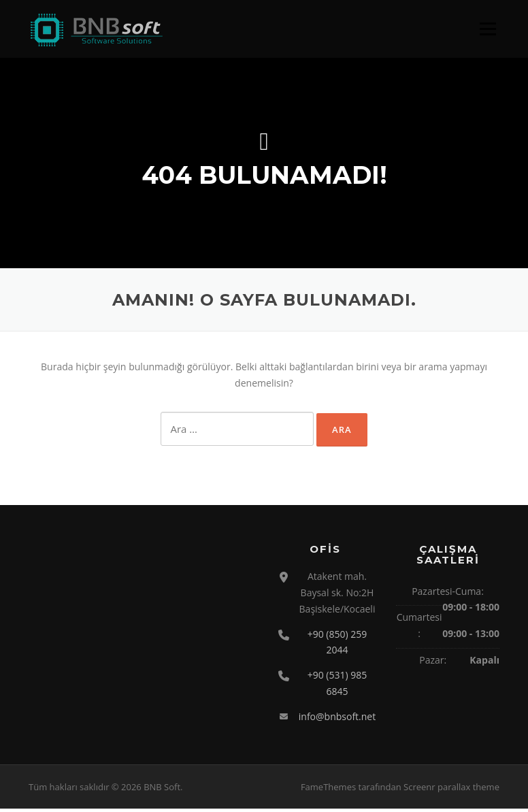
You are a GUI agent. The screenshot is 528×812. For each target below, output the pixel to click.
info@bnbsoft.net (337, 719)
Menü (488, 29)
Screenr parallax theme (451, 790)
